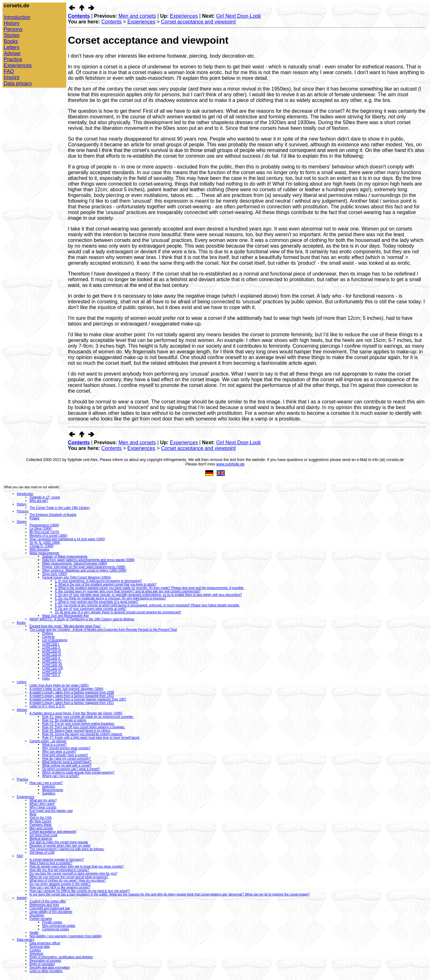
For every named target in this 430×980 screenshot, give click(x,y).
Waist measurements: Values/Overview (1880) (75, 563)
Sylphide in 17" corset (45, 497)
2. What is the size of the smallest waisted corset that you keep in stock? (106, 584)
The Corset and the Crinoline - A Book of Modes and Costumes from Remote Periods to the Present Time (103, 630)
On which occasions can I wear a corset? (71, 769)
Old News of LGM (42, 853)
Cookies (35, 950)
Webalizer (36, 954)
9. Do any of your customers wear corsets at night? (91, 609)
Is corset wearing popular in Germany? (57, 860)
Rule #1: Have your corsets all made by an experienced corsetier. (88, 717)
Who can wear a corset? (59, 752)
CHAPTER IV (52, 654)
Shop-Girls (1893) (55, 574)
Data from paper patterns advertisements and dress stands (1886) (88, 560)
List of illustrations (55, 640)
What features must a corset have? (67, 762)
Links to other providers (46, 971)
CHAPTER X (51, 675)
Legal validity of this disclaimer (51, 912)
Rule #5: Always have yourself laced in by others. (77, 731)
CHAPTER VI (52, 661)
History (12, 23)
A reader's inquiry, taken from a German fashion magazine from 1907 (78, 699)
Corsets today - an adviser (48, 741)
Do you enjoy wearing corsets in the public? (60, 884)
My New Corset (40, 821)
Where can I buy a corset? (61, 776)
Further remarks (41, 919)
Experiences (18, 65)
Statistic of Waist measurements (65, 556)
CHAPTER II (51, 647)
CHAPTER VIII (53, 668)
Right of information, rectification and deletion (61, 957)
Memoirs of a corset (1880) (48, 536)
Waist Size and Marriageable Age (66, 616)
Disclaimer (37, 915)
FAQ (9, 71)
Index (46, 678)
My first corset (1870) (44, 532)
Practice (13, 59)
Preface (48, 633)
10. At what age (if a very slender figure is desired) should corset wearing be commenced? (118, 612)
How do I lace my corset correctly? (66, 759)
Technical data (40, 947)
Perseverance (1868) (44, 525)
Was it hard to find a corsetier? (51, 863)
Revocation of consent (45, 961)
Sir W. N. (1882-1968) (45, 543)
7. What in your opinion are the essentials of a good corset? (97, 602)
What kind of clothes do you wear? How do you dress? (68, 880)
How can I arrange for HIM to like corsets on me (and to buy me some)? (80, 891)
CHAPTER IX (52, 671)
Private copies (52, 922)
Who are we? (39, 501)
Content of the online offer (48, 901)
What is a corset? (54, 745)
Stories (12, 35)
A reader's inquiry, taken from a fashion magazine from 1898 (72, 692)
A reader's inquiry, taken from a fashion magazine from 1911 (72, 703)
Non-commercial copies (59, 926)
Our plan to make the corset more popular (59, 842)
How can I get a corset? (46, 783)
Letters (12, 47)
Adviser (12, 53)
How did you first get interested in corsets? (59, 870)
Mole (33, 814)
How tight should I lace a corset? (65, 755)
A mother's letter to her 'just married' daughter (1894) (66, 689)
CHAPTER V (51, 658)
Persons (13, 29)
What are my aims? (43, 800)
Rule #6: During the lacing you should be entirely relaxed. (82, 734)
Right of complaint (42, 964)
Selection (49, 786)
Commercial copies (56, 929)
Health (34, 933)
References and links (44, 905)
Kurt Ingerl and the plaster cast (51, 811)
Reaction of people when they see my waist (60, 846)
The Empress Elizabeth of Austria (53, 515)
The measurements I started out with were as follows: (67, 849)
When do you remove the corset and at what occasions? (69, 877)
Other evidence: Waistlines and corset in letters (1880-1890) (84, 570)
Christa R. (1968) (42, 546)
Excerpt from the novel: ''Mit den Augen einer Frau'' (65, 626)
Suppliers (49, 793)
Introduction (17, 17)
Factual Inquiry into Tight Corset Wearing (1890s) (77, 577)
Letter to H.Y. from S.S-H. (47, 706)
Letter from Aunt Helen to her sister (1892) (59, 685)
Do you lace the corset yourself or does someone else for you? (73, 873)
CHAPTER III (51, 651)
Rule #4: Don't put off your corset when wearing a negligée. (84, 727)
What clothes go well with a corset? (67, 765)
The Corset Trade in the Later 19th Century (60, 508)
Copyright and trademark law (50, 908)
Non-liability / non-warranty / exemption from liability (66, 936)
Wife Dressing (39, 550)
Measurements (53, 790)
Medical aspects (41, 839)
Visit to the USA (41, 818)
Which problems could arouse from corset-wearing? (78, 772)
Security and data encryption (50, 967)
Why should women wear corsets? (66, 748)
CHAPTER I (51, 644)
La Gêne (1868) (41, 529)
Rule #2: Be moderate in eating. (64, 720)
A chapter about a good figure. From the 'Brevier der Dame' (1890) (76, 713)
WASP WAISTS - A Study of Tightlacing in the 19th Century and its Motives (82, 619)
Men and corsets (137, 16)
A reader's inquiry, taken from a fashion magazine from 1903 (72, 696)
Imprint (12, 77)
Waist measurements (44, 553)
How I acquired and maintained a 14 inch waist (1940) (67, 539)
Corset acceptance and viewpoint (198, 22)
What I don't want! (42, 804)
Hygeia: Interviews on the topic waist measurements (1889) (84, 567)
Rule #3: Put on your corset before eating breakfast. (78, 724)
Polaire (34, 518)
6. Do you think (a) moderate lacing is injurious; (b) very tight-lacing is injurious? (111, 598)
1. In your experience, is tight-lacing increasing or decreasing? (98, 581)
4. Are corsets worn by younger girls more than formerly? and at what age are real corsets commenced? (128, 591)
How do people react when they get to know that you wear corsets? (77, 866)
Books (11, 41)
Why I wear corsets (43, 807)
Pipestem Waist (40, 825)
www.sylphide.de (230, 464)
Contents (79, 16)
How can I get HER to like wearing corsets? (60, 887)
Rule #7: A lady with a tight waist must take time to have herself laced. (91, 738)
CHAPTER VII (52, 664)
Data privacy (18, 83)
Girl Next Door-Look (238, 16)
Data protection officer (45, 943)
